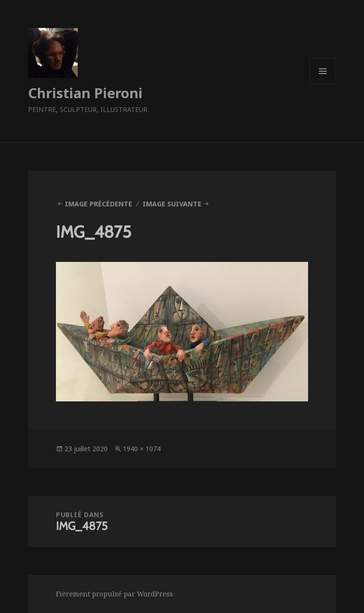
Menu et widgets (323, 84)
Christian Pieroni (85, 93)
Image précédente (99, 204)
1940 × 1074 (142, 449)
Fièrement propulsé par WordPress (114, 594)
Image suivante (172, 204)
